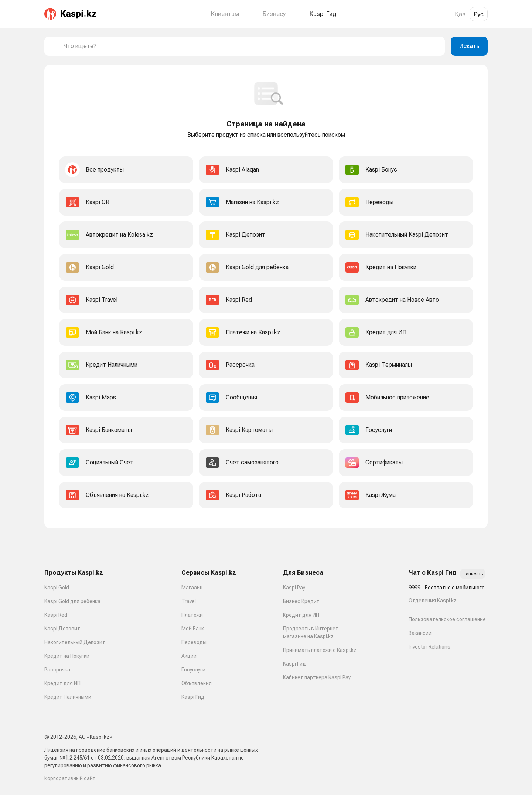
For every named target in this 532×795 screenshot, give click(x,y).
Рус (479, 14)
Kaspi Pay (294, 588)
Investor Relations (429, 647)
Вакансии (420, 633)
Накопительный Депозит (75, 642)
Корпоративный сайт (70, 778)
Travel (189, 601)
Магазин (192, 588)
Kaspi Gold (57, 588)
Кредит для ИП (62, 683)
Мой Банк (193, 629)
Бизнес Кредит (301, 601)
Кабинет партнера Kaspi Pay (317, 677)
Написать (473, 574)
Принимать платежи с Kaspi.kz (320, 650)
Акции (189, 656)
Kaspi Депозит (62, 629)
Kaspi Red (56, 615)
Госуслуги (193, 670)
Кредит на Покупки (67, 656)
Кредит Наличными (68, 697)
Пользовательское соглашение (447, 619)
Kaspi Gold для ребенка (72, 601)
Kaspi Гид (193, 697)
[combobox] (251, 46)
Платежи (192, 615)
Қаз (460, 14)
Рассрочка (57, 670)
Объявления (197, 683)
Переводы (194, 642)
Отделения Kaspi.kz (433, 601)
